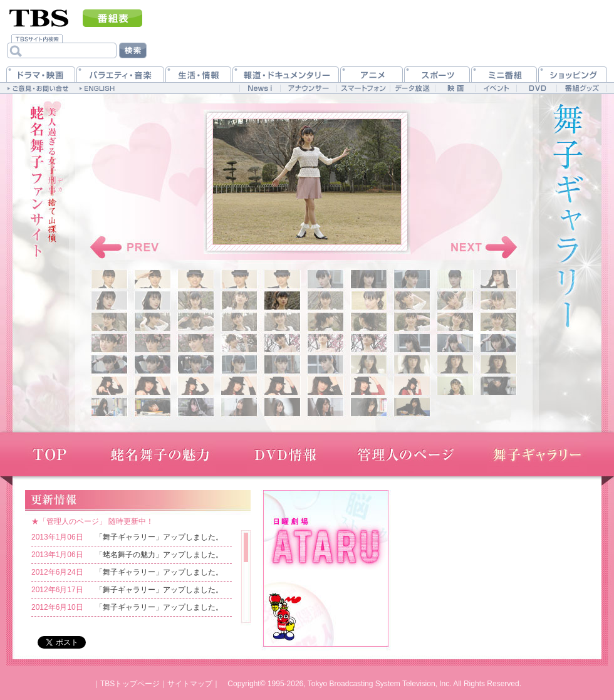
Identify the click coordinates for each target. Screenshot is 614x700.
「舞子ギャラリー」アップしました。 (159, 537)
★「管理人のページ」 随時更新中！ (92, 521)
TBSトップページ (130, 684)
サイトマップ (190, 684)
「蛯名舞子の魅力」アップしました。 (159, 555)
